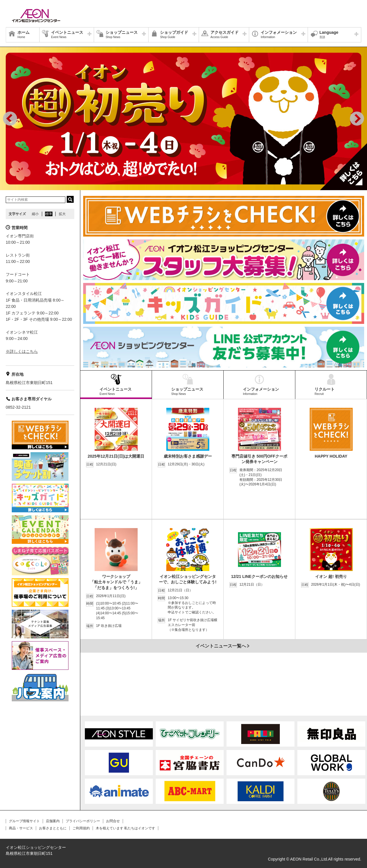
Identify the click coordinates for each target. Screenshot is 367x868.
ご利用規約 (81, 828)
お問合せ (113, 821)
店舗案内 (53, 821)
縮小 (35, 214)
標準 (49, 214)
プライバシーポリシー (83, 821)
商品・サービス (21, 828)
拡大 (62, 214)
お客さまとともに (53, 828)
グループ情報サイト (24, 821)
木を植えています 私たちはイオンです (125, 828)
